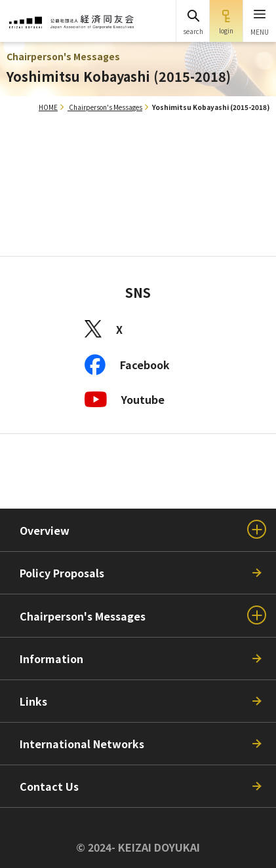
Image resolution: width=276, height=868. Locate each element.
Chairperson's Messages (106, 107)
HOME (48, 107)
